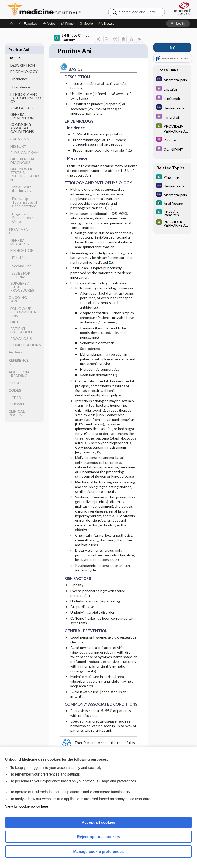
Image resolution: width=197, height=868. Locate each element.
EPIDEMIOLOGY (24, 63)
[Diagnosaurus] (172, 80)
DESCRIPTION (23, 57)
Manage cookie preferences (99, 851)
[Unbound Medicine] (180, 8)
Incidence (20, 71)
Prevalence (21, 79)
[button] (107, 24)
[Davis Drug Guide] (172, 89)
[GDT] (172, 128)
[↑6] (173, 48)
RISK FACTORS (23, 100)
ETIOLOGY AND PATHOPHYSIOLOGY (26, 90)
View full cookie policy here (27, 806)
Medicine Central (47, 9)
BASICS (15, 50)
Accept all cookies (99, 822)
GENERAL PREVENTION (22, 108)
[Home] (12, 24)
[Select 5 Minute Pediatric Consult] (172, 140)
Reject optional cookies (98, 837)
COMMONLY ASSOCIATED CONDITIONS (22, 120)
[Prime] (67, 24)
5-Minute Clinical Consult (72, 38)
